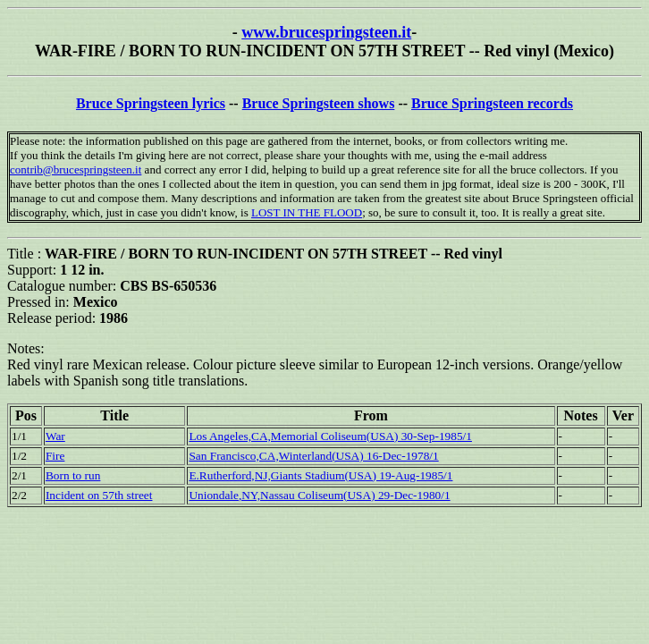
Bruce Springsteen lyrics (151, 103)
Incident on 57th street (99, 495)
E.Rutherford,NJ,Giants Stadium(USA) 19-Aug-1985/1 (320, 475)
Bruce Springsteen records (492, 103)
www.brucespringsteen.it (326, 32)
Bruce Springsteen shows (319, 103)
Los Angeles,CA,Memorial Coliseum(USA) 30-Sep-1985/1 (330, 436)
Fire (55, 456)
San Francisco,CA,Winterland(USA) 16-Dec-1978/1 (313, 456)
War (55, 436)
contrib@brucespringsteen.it (76, 169)
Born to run (73, 475)
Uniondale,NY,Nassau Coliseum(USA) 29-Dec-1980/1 (319, 495)
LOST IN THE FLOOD (307, 212)
